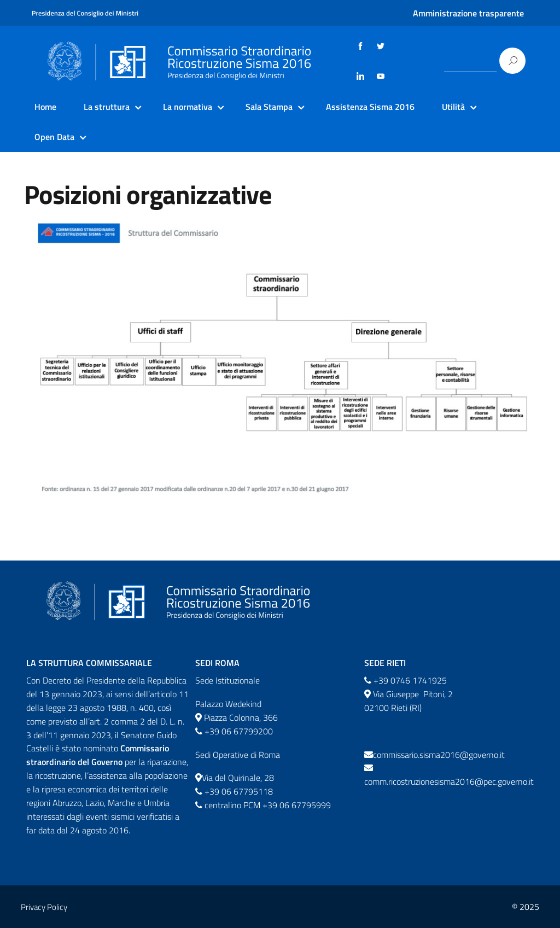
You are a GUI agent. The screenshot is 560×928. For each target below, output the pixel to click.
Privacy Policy (44, 907)
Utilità (453, 107)
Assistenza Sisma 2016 (370, 107)
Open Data (54, 137)
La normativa (188, 107)
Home (45, 107)
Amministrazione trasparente (468, 13)
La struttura (107, 107)
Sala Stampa (269, 107)
